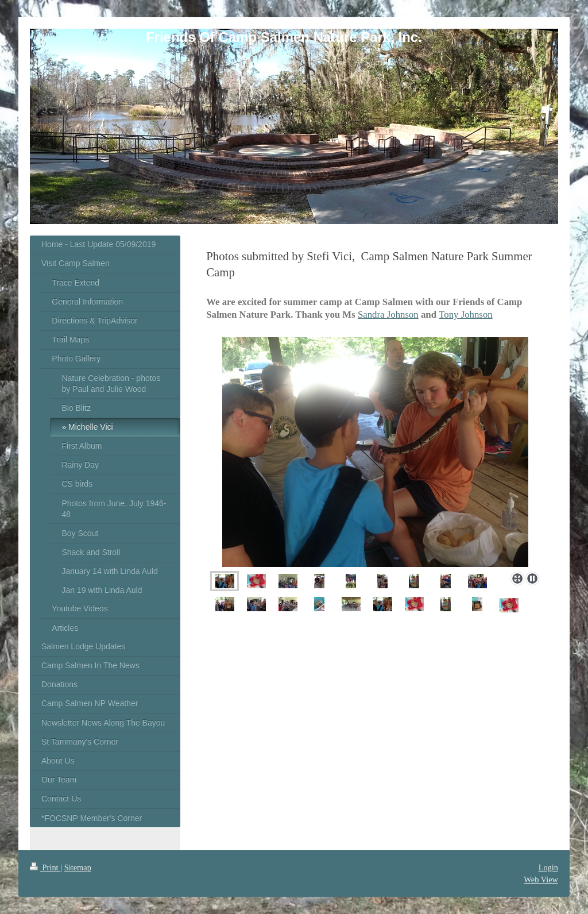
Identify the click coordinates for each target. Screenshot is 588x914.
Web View (541, 880)
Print (45, 867)
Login (548, 867)
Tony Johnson (465, 315)
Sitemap (78, 867)
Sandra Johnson (388, 315)
